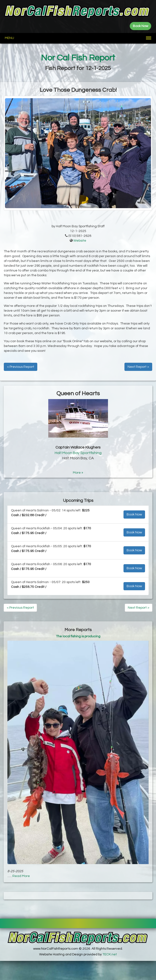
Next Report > (138, 367)
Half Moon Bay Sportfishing (78, 453)
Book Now (134, 514)
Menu (9, 38)
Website (80, 241)
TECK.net (110, 954)
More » (78, 473)
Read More (21, 876)
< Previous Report (21, 367)
